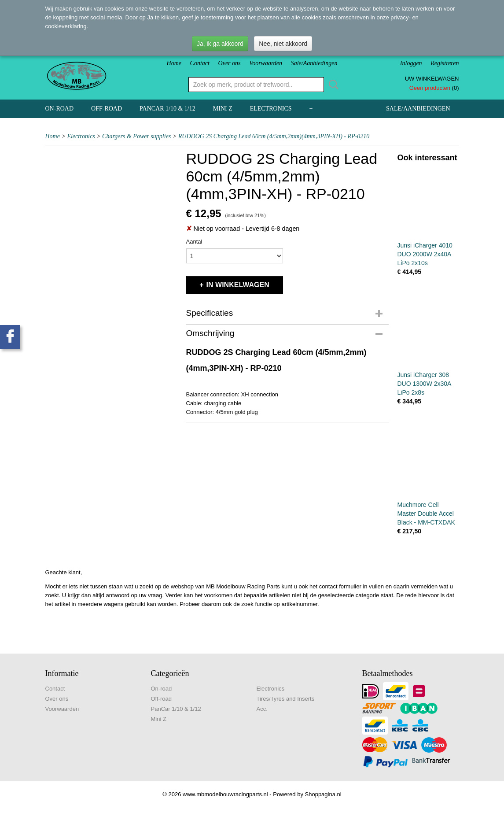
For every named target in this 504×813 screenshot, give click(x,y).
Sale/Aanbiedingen (314, 63)
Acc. (262, 709)
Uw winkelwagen (432, 79)
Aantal (194, 242)
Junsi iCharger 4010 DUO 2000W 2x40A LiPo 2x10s (425, 254)
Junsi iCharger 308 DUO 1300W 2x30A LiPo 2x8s (424, 384)
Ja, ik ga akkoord (220, 44)
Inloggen (411, 63)
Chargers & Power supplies (136, 136)
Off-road (107, 109)
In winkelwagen (238, 285)
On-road (60, 109)
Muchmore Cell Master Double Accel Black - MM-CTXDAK (426, 514)
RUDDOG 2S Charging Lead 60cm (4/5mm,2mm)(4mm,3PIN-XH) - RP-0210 (274, 136)
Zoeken (332, 85)
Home (174, 63)
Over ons (230, 63)
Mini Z (223, 109)
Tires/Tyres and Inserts (286, 699)
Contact (200, 63)
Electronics (271, 109)
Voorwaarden (266, 63)
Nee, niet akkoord (283, 44)
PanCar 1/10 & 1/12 (167, 109)
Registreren (445, 63)
